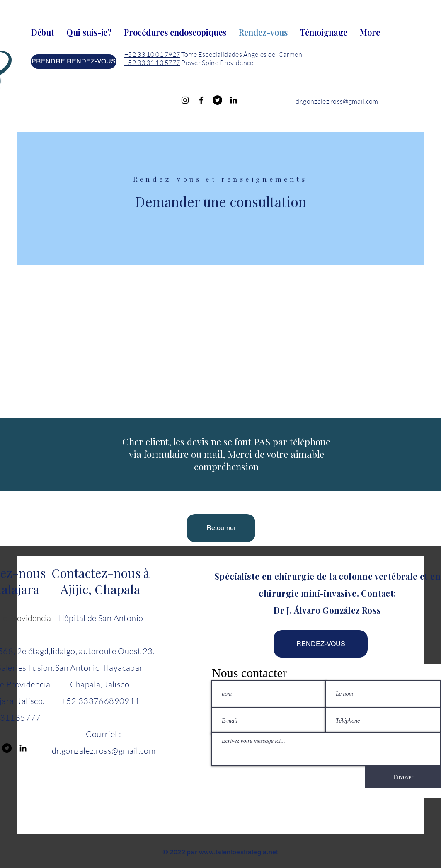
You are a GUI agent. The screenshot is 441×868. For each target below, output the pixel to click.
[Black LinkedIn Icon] (234, 100)
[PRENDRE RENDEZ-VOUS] (74, 62)
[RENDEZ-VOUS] (321, 644)
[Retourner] (221, 528)
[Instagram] (185, 100)
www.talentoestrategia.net (239, 852)
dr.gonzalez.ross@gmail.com (337, 101)
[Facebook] (201, 100)
